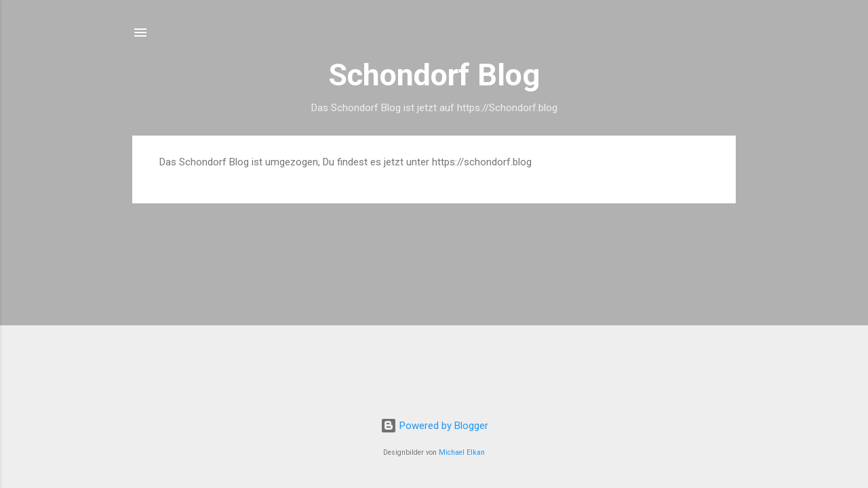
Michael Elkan (462, 452)
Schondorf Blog (434, 75)
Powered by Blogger (434, 426)
